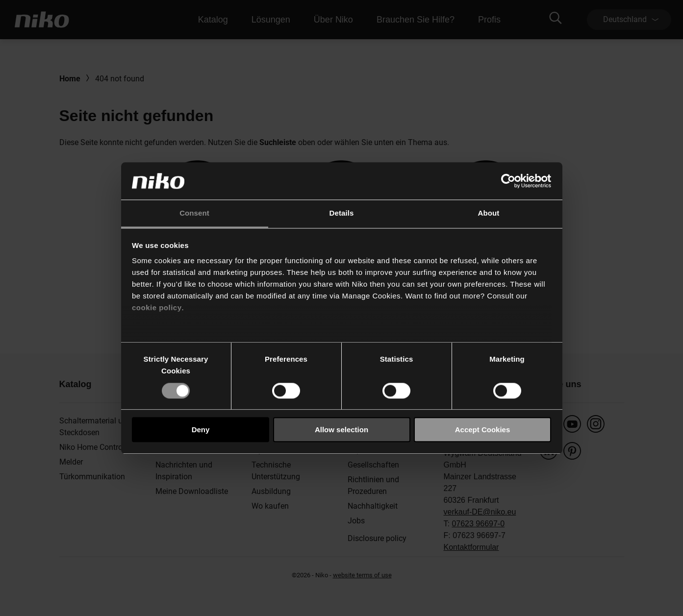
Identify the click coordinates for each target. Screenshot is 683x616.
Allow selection (341, 430)
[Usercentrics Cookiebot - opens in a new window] (508, 181)
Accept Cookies (483, 430)
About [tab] (489, 213)
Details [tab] (342, 213)
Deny (201, 430)
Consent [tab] (194, 213)
